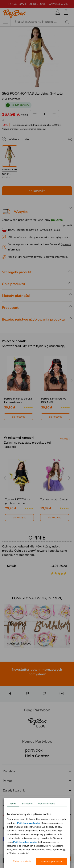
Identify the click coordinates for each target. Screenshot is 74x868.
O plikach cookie (47, 804)
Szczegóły (27, 804)
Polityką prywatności (28, 823)
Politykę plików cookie (25, 842)
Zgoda (13, 804)
